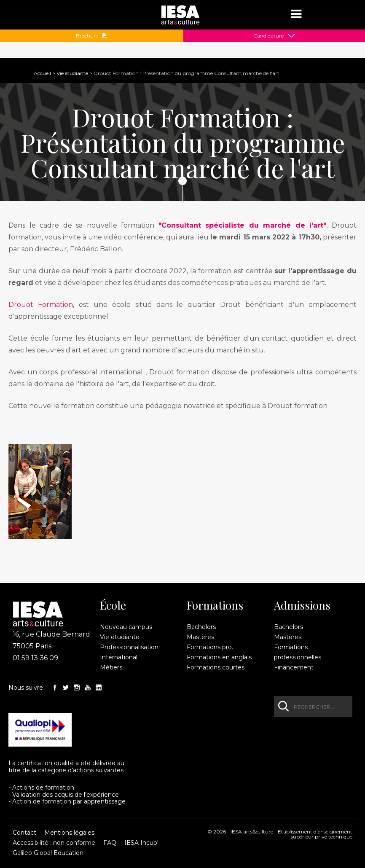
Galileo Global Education (48, 853)
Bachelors (201, 627)
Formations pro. (210, 647)
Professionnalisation (129, 647)
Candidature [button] (268, 36)
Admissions (302, 605)
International (119, 657)
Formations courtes (216, 667)
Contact (24, 833)
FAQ (110, 843)
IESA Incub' (141, 843)
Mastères (200, 637)
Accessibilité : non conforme (54, 843)
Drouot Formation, (41, 305)
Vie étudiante (72, 73)
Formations (215, 605)
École (113, 605)
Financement (294, 667)
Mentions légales (69, 833)
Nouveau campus (126, 627)
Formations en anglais (219, 657)
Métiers (111, 667)
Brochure (92, 36)
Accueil (42, 73)
